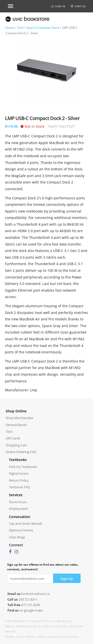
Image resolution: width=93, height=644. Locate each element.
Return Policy (19, 480)
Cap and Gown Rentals (26, 523)
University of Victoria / (42, 621)
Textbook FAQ (19, 487)
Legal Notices (63, 621)
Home (10, 28)
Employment (18, 509)
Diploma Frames (21, 530)
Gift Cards (13, 438)
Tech (20, 28)
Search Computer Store (43, 28)
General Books (16, 425)
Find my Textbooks (23, 467)
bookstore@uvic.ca (35, 594)
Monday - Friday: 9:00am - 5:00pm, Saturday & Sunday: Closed (42, 637)
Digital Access (19, 473)
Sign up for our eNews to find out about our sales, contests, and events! (43, 567)
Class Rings (17, 537)
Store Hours (18, 502)
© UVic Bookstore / (16, 621)
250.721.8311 (28, 599)
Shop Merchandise (19, 418)
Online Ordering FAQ (21, 452)
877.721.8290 (31, 605)
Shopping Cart (16, 445)
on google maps (31, 610)
